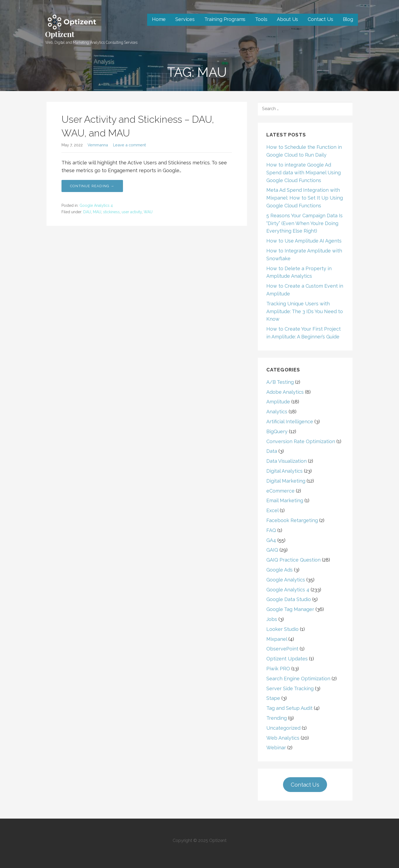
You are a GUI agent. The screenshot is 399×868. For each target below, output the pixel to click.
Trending (277, 718)
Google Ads (280, 570)
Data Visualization (286, 461)
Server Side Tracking (290, 688)
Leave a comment (129, 145)
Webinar (276, 748)
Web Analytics (283, 738)
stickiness (111, 212)
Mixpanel (277, 639)
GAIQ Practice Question (293, 560)
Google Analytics (286, 580)
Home (159, 19)
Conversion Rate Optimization (301, 441)
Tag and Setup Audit (289, 708)
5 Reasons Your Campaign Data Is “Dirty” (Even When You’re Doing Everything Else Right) (304, 223)
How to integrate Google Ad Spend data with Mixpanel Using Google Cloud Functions (304, 173)
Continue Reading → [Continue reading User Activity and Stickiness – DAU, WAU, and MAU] (92, 186)
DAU (87, 212)
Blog (348, 19)
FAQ (271, 530)
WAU (148, 212)
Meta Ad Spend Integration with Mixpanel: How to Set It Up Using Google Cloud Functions (305, 198)
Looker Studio (282, 629)
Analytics (277, 412)
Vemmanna (98, 145)
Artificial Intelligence (290, 422)
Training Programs (225, 19)
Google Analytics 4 (96, 205)
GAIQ (272, 550)
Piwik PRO (278, 669)
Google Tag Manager (290, 609)
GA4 (271, 540)
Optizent (60, 34)
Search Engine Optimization (298, 679)
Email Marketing (285, 500)
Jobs (272, 619)
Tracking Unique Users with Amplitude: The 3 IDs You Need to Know (305, 311)
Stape (273, 698)
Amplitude (278, 402)
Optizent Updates (287, 659)
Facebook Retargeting (292, 520)
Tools (261, 19)
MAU (97, 212)
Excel (272, 510)
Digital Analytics (284, 471)
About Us (287, 19)
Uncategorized (283, 728)
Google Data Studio (289, 599)
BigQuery (277, 431)
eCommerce (280, 491)
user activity (132, 212)
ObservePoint (282, 649)
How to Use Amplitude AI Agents (304, 241)
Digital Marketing (286, 481)
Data (272, 451)
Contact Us (320, 19)
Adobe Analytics (285, 392)
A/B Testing (280, 382)
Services (185, 19)
